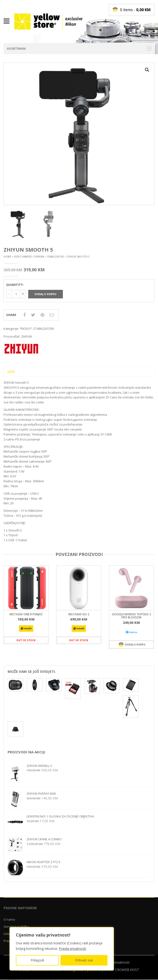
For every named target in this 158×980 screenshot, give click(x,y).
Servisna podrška (16, 927)
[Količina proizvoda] (16, 294)
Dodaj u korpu (46, 294)
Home (7, 257)
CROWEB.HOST (127, 970)
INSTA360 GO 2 (79, 614)
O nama (9, 919)
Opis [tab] (11, 372)
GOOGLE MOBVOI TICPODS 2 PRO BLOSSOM (131, 616)
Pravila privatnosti (72, 949)
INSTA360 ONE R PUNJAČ (26, 614)
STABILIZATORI (55, 257)
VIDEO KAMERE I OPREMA (29, 257)
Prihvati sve (84, 960)
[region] (62, 949)
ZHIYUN (26, 336)
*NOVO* (26, 329)
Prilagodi (37, 960)
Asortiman (79, 48)
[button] (147, 70)
